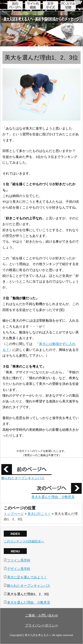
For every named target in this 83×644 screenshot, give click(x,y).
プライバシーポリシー (42, 625)
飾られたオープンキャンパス (23, 478)
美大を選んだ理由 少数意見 (53, 497)
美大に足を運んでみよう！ (27, 577)
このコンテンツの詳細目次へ (24, 541)
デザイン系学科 (19, 569)
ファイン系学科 (19, 560)
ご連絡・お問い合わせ (42, 615)
